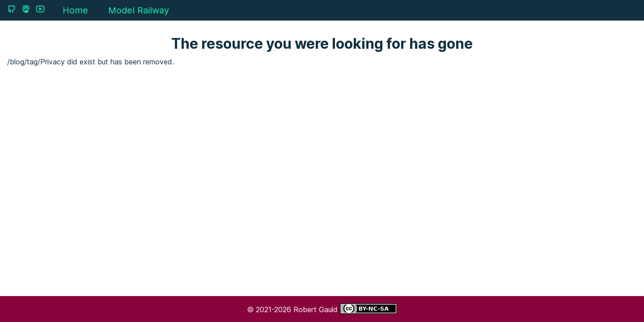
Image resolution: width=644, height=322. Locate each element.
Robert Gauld (317, 309)
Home (75, 10)
